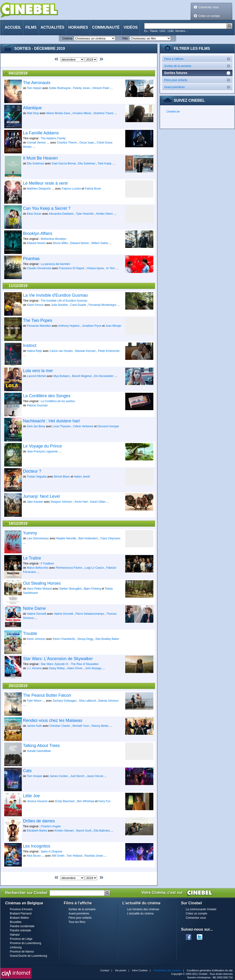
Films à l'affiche (198, 59)
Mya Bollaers (62, 376)
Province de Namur (22, 952)
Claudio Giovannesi (39, 268)
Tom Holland (74, 856)
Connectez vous (208, 7)
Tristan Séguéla (37, 477)
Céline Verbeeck (83, 426)
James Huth (34, 726)
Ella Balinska (102, 831)
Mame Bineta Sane (58, 113)
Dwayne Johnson (62, 502)
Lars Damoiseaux (38, 538)
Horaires (78, 27)
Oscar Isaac (87, 143)
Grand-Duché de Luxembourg (28, 956)
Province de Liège (21, 939)
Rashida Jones (94, 856)
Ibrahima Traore (104, 113)
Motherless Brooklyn (54, 239)
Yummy (30, 533)
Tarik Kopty (104, 163)
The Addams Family (53, 138)
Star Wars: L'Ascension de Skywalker (58, 659)
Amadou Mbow (82, 113)
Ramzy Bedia (100, 726)
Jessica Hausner (37, 801)
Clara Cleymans (110, 538)
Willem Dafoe (100, 243)
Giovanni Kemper (108, 426)
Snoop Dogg (85, 639)
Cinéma (67, 39)
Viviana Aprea (95, 268)
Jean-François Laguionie (42, 451)
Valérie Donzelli (37, 614)
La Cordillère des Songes (47, 396)
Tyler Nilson (34, 701)
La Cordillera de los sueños (58, 401)
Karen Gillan (98, 502)
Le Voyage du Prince (42, 446)
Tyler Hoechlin (85, 214)
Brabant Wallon (19, 918)
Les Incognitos (37, 846)
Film (125, 39)
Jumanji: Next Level (41, 496)
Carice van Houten (61, 351)
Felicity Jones (81, 88)
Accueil (13, 27)
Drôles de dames (39, 821)
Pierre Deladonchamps (90, 614)
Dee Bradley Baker (107, 639)
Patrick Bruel (93, 189)
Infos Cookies (140, 970)
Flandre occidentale (22, 926)
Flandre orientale (20, 930)
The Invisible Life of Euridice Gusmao (64, 301)
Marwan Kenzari (85, 351)
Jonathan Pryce (92, 326)
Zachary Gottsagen (65, 701)
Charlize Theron (67, 143)
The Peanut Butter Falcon (47, 695)
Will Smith (58, 856)
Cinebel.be (173, 112)
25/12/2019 (16, 686)
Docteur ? (32, 471)
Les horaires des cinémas (143, 909)
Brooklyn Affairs (38, 233)
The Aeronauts (37, 83)
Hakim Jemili (82, 477)
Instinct (30, 346)
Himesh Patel (101, 88)
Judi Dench (77, 776)
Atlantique (32, 108)
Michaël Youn (81, 726)
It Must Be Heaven (40, 158)
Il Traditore (47, 564)
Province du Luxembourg (25, 943)
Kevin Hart (81, 502)
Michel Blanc (62, 477)
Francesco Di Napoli (72, 268)
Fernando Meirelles (39, 326)
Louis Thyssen (62, 426)
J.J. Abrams (34, 668)
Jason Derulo (95, 776)
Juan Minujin (113, 326)
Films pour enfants (198, 80)
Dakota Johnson (108, 701)
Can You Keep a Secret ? (47, 208)
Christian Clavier (60, 726)
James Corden (59, 776)
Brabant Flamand (21, 914)
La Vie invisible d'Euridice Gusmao (55, 295)
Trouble (30, 634)
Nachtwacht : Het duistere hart (51, 421)
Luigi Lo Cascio (94, 568)
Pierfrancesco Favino (69, 568)
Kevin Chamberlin (64, 639)
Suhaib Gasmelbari (39, 751)
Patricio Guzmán (37, 405)
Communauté (106, 27)
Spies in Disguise (52, 852)
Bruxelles (16, 922)
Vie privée (121, 970)
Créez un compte (209, 16)
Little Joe (31, 796)
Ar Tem (110, 268)
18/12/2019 (16, 524)
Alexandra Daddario (61, 214)
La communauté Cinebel (201, 909)
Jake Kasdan (35, 502)
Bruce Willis (61, 243)
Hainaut (15, 935)
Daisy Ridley (57, 668)
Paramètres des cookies (167, 970)
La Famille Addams (41, 133)
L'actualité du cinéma (140, 914)
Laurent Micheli (36, 376)
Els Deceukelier (104, 376)
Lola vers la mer (38, 371)
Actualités (52, 27)
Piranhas (31, 259)
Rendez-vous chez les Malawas (53, 720)
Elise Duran (34, 214)
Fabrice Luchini (71, 189)
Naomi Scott (84, 831)
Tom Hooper (34, 776)
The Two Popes (38, 320)
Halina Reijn (35, 351)
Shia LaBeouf (87, 701)
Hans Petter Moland (39, 589)
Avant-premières (198, 87)
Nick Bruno (34, 856)
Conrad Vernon (36, 143)
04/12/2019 (16, 73)
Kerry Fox (104, 801)
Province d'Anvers (21, 909)
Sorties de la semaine (198, 66)
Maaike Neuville (66, 538)
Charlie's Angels (51, 826)
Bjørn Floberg (93, 589)
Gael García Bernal (64, 163)
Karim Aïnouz (35, 305)
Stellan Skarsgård (70, 589)
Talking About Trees (41, 746)
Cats (27, 771)
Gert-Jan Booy (36, 426)
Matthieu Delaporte (39, 189)
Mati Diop (33, 113)
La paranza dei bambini (55, 264)
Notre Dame (34, 608)
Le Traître (32, 558)
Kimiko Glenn (104, 214)
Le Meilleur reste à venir (45, 183)
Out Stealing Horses (42, 583)
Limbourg (16, 947)
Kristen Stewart (64, 831)
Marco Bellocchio (38, 568)
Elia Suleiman (36, 163)
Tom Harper (34, 88)
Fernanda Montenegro (103, 305)
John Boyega (93, 668)
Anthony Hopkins (69, 326)
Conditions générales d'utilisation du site (210, 970)
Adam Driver (75, 668)
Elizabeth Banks (37, 831)
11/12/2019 (16, 286)
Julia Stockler (59, 305)
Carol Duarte (78, 305)
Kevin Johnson (36, 639)
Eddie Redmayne (60, 88)
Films (31, 27)
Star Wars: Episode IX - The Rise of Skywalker (70, 664)
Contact (105, 970)
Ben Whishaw (86, 801)
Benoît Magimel (82, 376)
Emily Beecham (65, 801)
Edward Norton (36, 243)
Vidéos (131, 27)
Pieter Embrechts (109, 351)
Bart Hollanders (88, 538)
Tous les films (77, 922)
